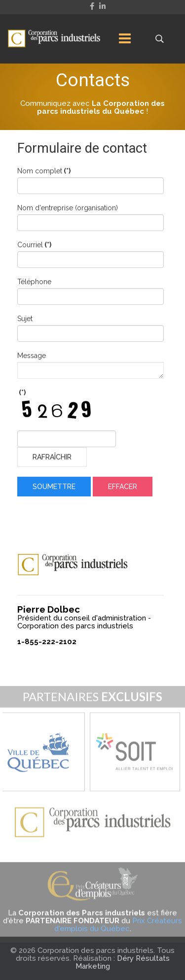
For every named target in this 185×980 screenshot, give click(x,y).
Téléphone (34, 283)
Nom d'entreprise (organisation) (68, 209)
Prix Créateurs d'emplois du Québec (118, 932)
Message (32, 357)
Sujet (25, 320)
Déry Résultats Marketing (123, 962)
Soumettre (54, 488)
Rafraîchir (52, 458)
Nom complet (44, 172)
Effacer (123, 488)
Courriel (34, 246)
